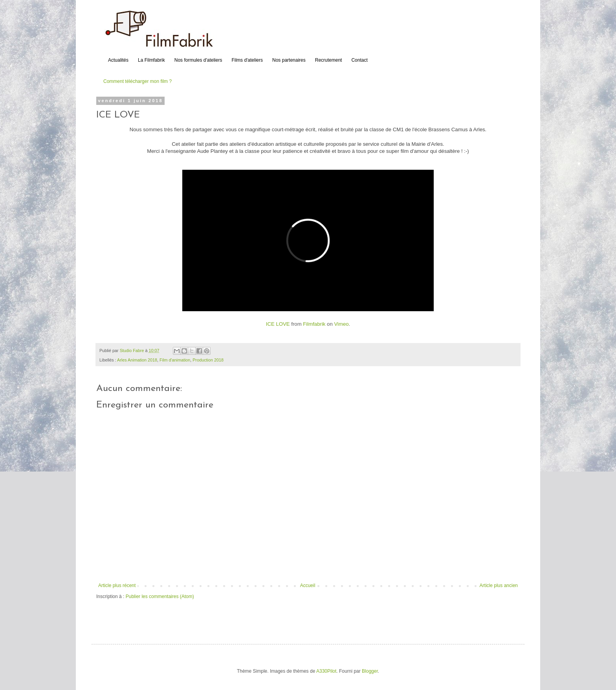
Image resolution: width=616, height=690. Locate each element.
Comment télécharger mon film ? (137, 81)
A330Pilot (326, 671)
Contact (359, 60)
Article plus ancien (499, 585)
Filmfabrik (314, 324)
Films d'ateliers (247, 60)
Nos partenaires (289, 60)
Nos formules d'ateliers (198, 60)
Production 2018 (208, 360)
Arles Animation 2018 (137, 360)
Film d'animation (175, 360)
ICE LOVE (278, 324)
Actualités (118, 60)
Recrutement (329, 60)
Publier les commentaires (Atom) (160, 596)
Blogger (370, 671)
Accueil (308, 585)
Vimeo (341, 324)
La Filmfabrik (151, 60)
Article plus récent (117, 585)
